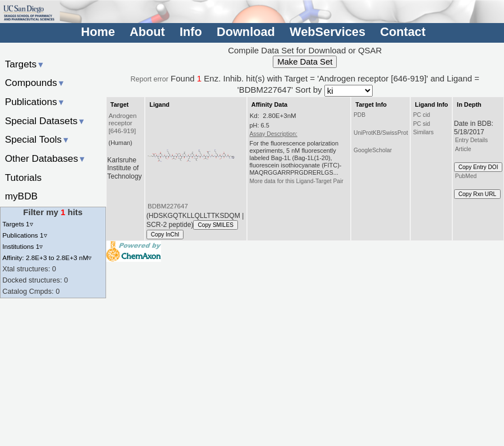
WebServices (327, 32)
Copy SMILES (216, 225)
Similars (423, 132)
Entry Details (471, 140)
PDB (359, 115)
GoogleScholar (373, 150)
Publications (35, 102)
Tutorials (24, 178)
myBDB (21, 196)
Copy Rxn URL (477, 194)
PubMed (466, 176)
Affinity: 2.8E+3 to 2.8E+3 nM (47, 258)
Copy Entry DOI (478, 167)
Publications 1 (24, 235)
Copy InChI (165, 235)
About (147, 32)
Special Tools (38, 139)
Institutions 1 (22, 246)
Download (246, 32)
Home (98, 32)
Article (463, 149)
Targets (25, 64)
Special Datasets (45, 121)
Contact (403, 32)
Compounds (35, 83)
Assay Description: (273, 134)
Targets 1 (17, 224)
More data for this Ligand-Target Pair (296, 181)
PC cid (421, 115)
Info (191, 32)
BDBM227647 (168, 206)
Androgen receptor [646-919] (122, 124)
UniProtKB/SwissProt (381, 133)
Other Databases (46, 158)
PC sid (421, 124)
